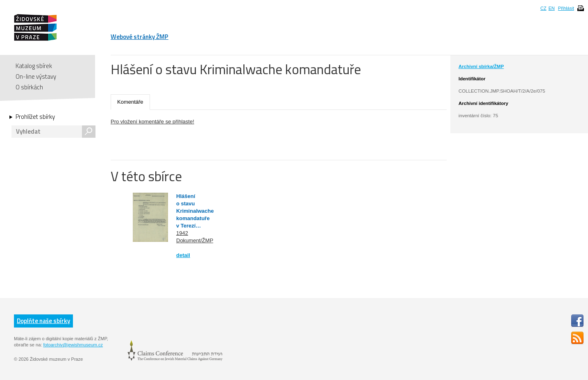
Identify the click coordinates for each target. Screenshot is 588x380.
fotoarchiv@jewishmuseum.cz (73, 345)
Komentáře (130, 102)
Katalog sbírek (34, 66)
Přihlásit (566, 8)
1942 (182, 233)
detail (183, 255)
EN (551, 8)
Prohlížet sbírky (35, 117)
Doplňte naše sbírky (43, 321)
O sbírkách (29, 87)
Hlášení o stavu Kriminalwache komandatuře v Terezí (195, 211)
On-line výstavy (36, 76)
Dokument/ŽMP (195, 240)
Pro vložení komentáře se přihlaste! (152, 122)
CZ (544, 8)
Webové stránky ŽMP (140, 37)
